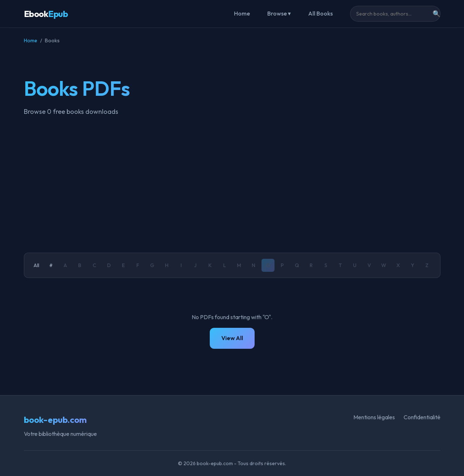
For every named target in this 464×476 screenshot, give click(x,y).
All (36, 265)
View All (232, 338)
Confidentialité (422, 417)
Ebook (46, 14)
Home (242, 13)
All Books (320, 13)
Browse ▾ (279, 13)
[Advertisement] (232, 185)
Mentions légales (374, 417)
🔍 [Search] (437, 14)
